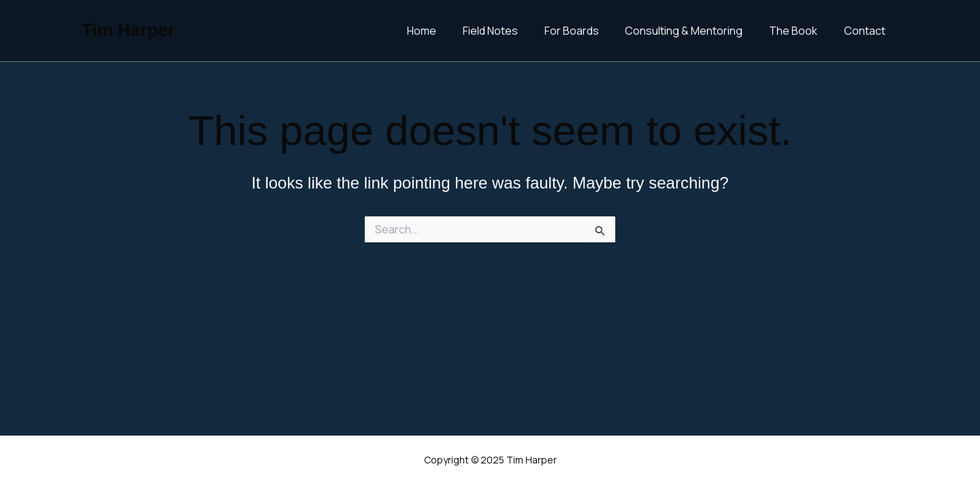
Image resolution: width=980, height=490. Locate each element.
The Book (800, 31)
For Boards (587, 31)
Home (447, 31)
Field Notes (511, 31)
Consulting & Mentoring (695, 31)
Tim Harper (128, 30)
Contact (867, 31)
